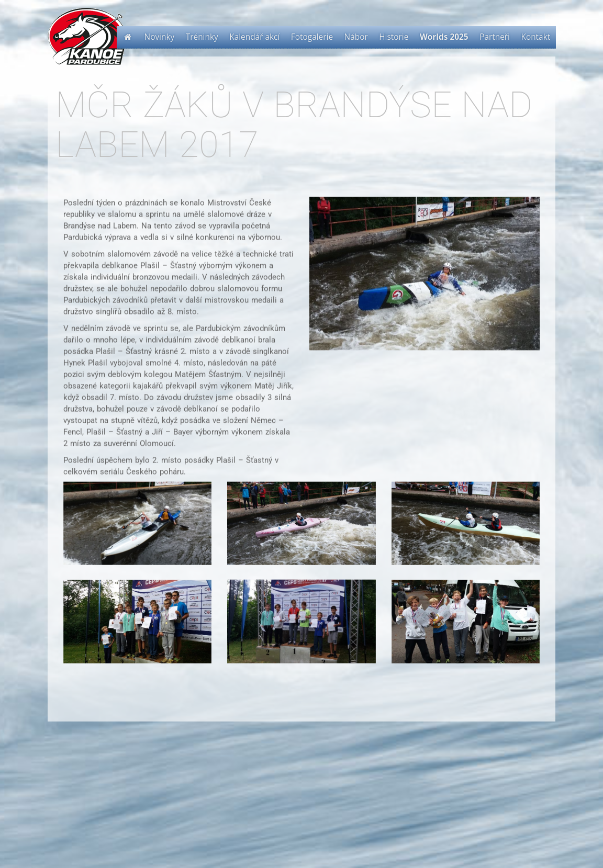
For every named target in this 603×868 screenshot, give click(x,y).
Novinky (160, 37)
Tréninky (202, 37)
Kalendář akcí (254, 37)
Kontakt (536, 37)
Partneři (495, 37)
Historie (394, 37)
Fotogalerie (312, 37)
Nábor (356, 37)
